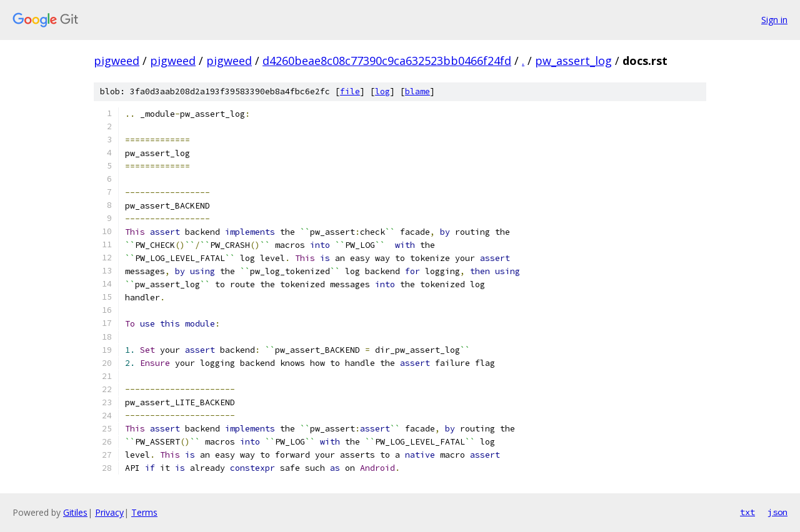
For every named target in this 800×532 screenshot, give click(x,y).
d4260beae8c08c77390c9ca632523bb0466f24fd (387, 61)
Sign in (774, 20)
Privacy (109, 512)
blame (417, 91)
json (777, 512)
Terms (144, 512)
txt (747, 512)
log (382, 91)
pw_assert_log (573, 61)
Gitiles (75, 512)
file (350, 91)
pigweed (117, 61)
